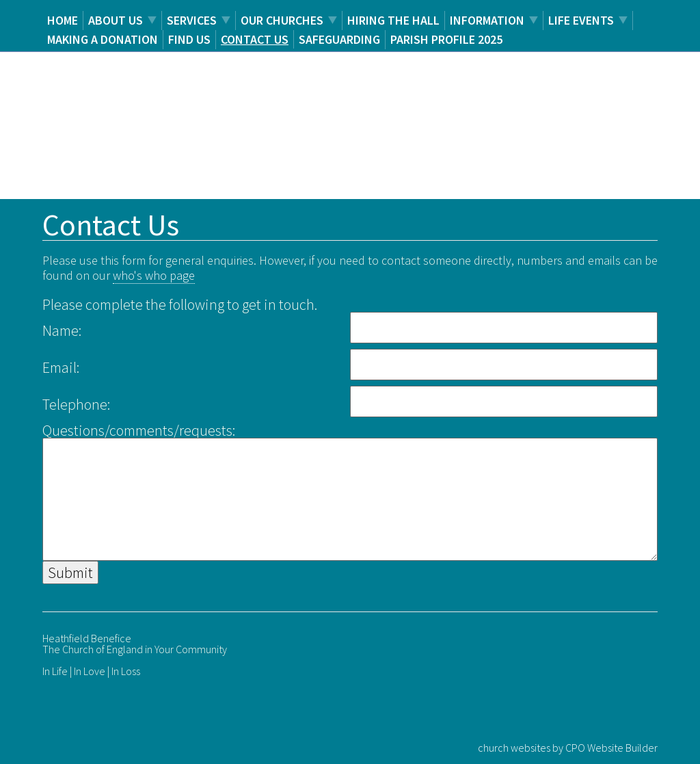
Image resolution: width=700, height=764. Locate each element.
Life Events (581, 20)
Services (192, 20)
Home (63, 20)
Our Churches (282, 20)
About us (116, 20)
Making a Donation (103, 39)
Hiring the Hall (393, 20)
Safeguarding (339, 39)
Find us (189, 39)
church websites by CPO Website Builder (568, 748)
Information (487, 20)
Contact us (255, 39)
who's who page (154, 275)
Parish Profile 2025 (446, 39)
